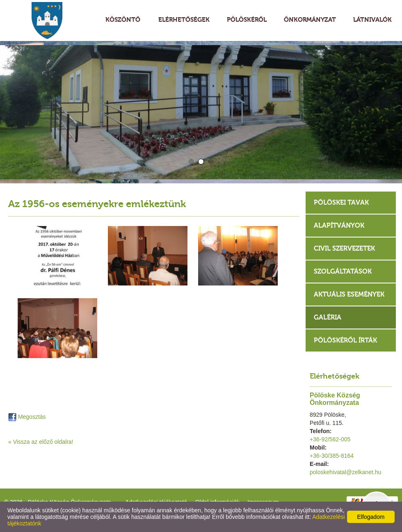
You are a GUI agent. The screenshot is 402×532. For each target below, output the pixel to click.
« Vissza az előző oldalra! (41, 442)
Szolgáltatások (343, 271)
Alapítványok (339, 225)
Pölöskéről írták (345, 340)
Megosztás (27, 417)
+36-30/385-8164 (332, 456)
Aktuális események (349, 294)
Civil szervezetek (344, 248)
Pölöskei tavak (341, 202)
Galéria (328, 317)
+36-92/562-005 (330, 439)
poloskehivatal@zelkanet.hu (346, 472)
